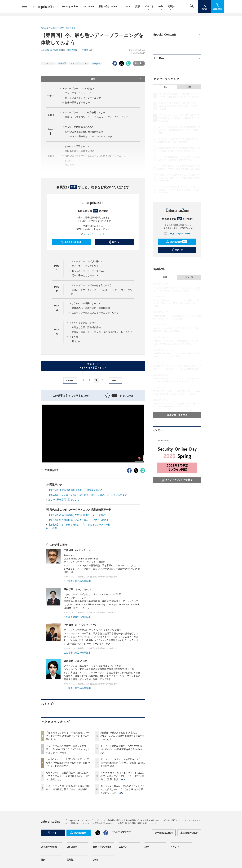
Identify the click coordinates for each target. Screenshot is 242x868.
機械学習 (62, 63)
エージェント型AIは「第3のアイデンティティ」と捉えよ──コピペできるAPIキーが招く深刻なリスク (122, 789)
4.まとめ (74, 337)
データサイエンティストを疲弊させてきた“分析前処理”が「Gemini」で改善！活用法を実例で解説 (123, 763)
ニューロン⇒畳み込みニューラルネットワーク (89, 136)
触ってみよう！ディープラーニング (83, 98)
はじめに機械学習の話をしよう (64, 499)
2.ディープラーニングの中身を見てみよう (84, 112)
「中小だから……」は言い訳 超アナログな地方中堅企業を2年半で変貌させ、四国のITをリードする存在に (68, 763)
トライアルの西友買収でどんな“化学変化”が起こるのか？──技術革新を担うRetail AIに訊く (123, 749)
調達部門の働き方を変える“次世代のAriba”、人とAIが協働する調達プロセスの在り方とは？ (123, 736)
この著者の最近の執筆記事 (77, 581)
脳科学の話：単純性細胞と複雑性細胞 (84, 132)
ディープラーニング (79, 63)
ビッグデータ (48, 63)
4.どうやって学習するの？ (83, 323)
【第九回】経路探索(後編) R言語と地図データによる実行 (77, 515)
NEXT (116, 381)
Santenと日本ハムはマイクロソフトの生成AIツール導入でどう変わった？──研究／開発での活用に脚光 (122, 776)
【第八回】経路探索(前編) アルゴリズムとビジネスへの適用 (78, 520)
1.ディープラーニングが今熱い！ (79, 88)
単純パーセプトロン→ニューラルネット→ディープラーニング (97, 117)
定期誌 (171, 7)
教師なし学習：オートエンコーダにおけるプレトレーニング (102, 332)
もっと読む (51, 528)
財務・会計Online (108, 6)
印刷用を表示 (50, 470)
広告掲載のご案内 (189, 833)
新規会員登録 (71, 242)
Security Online (70, 6)
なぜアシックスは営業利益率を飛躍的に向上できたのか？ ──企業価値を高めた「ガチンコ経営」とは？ (68, 776)
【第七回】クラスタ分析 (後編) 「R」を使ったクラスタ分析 (79, 525)
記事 (138, 7)
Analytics (96, 63)
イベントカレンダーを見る (177, 480)
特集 (161, 7)
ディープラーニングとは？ (79, 93)
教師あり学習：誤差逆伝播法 (86, 327)
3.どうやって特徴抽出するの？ (78, 127)
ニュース (126, 6)
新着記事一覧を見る (177, 415)
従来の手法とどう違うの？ (79, 102)
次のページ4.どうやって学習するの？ (93, 366)
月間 (189, 87)
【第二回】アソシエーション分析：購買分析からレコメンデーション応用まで (87, 495)
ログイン (114, 242)
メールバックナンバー (93, 234)
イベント (149, 7)
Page (50, 96)
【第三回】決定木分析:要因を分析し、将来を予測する (75, 490)
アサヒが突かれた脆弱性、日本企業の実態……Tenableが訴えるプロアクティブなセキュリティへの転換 (68, 749)
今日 (165, 87)
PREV (69, 381)
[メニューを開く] (25, 6)
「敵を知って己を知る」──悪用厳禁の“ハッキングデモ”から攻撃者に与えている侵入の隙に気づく (68, 736)
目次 (116, 79)
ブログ (96, 860)
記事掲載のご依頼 (164, 833)
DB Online (88, 6)
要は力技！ (77, 341)
